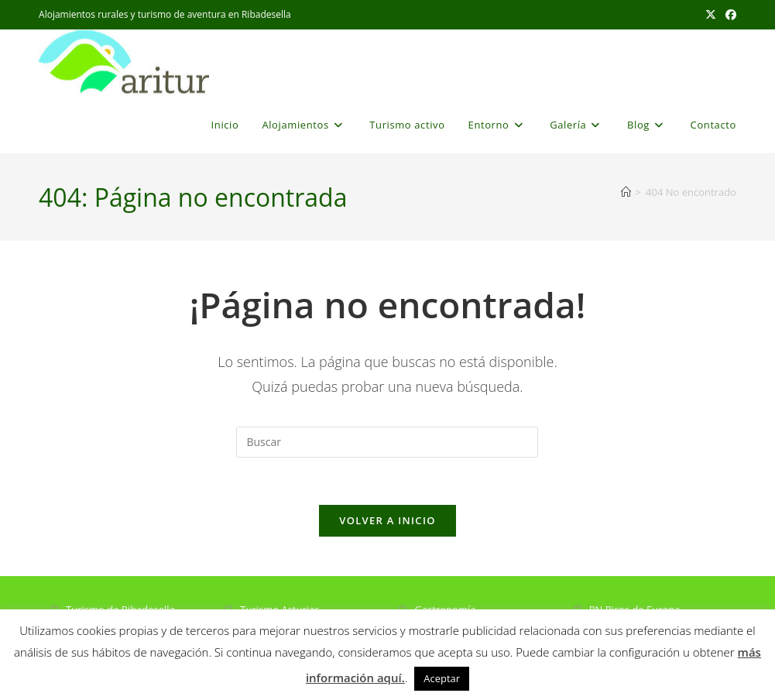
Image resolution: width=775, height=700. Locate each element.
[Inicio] (626, 192)
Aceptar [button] (442, 678)
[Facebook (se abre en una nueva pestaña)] (729, 15)
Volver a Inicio (387, 520)
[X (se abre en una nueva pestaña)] (711, 15)
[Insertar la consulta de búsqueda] (387, 442)
